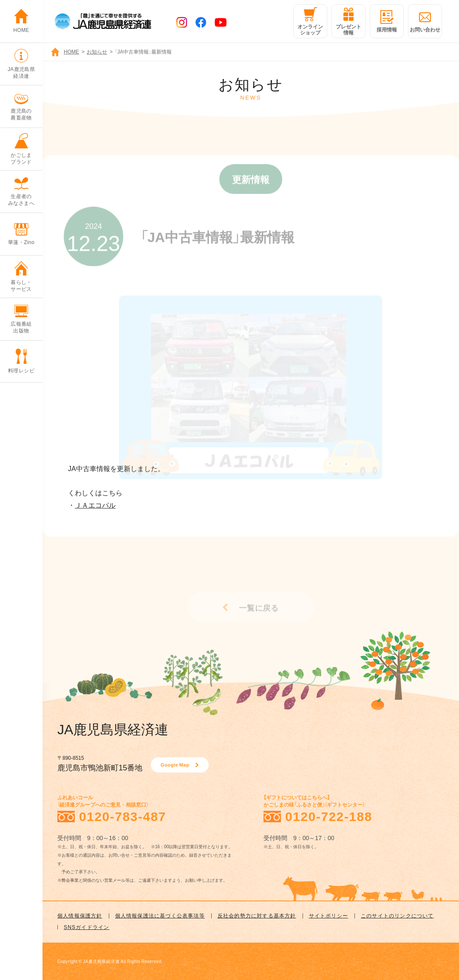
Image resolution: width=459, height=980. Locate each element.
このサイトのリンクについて (397, 915)
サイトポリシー (329, 915)
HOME (71, 51)
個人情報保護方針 (80, 915)
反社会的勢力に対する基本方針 (257, 915)
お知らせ (97, 51)
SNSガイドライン (86, 927)
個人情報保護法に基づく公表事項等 (160, 915)
